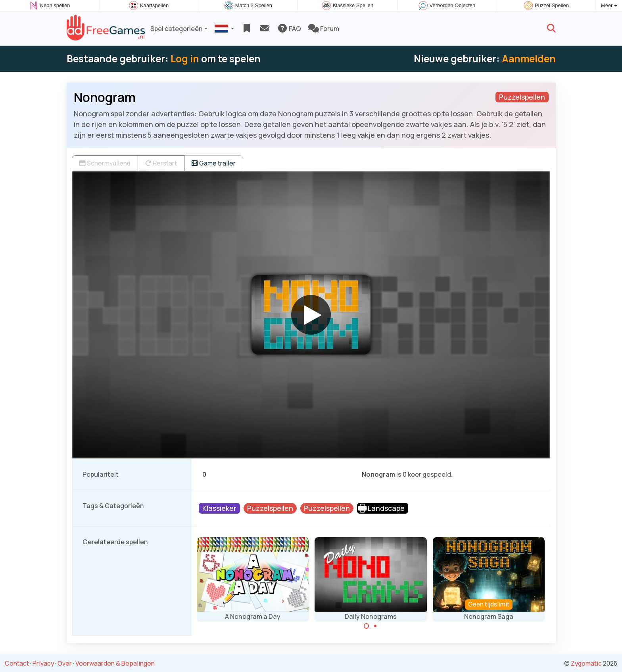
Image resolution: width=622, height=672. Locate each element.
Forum (324, 29)
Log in (185, 59)
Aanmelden (529, 59)
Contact (17, 663)
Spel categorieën (177, 29)
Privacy (43, 663)
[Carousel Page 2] (375, 626)
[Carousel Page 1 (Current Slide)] (367, 626)
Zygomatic (586, 663)
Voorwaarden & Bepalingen (115, 663)
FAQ (289, 29)
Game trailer (214, 163)
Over (65, 663)
